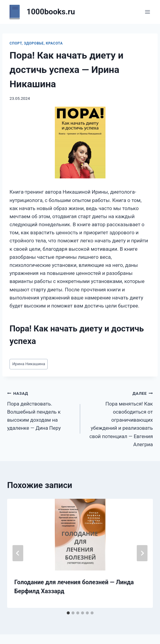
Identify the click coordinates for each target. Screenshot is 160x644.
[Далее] (142, 553)
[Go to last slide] (18, 553)
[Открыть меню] (147, 12)
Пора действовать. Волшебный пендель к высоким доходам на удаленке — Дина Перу (41, 410)
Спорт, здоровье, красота (36, 43)
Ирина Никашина (29, 364)
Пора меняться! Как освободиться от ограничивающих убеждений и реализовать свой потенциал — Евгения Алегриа (119, 418)
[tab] (68, 613)
